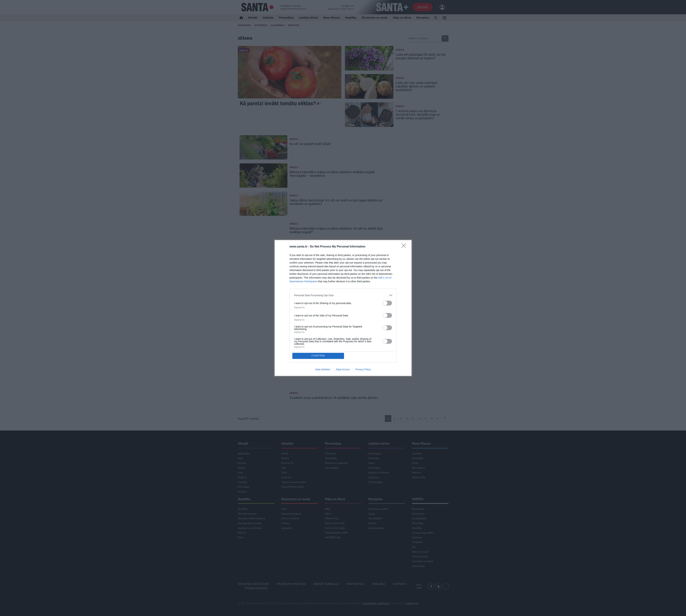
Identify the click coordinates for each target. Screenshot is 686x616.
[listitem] (343, 295)
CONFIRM (318, 356)
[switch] (387, 303)
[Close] (405, 247)
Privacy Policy (363, 370)
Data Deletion (323, 370)
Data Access (343, 370)
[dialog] (343, 308)
